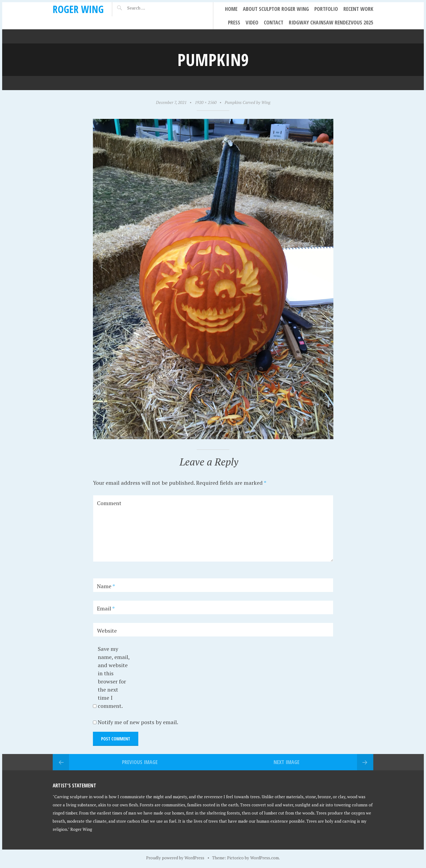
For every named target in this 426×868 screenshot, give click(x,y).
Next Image (286, 762)
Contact (274, 22)
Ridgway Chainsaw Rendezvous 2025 (331, 22)
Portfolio (326, 9)
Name (106, 586)
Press (234, 22)
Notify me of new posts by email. (138, 722)
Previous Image (140, 762)
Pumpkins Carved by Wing (248, 102)
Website (107, 631)
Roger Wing (78, 9)
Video (252, 22)
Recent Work (358, 9)
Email (106, 608)
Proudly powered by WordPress (175, 858)
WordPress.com (264, 858)
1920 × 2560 (206, 102)
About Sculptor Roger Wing (276, 9)
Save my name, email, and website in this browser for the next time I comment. (114, 677)
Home (231, 9)
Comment (109, 503)
